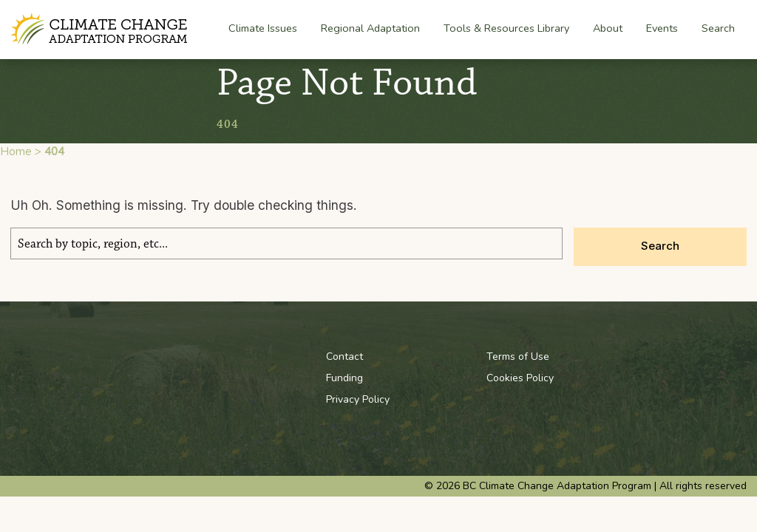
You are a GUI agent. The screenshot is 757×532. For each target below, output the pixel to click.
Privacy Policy (358, 399)
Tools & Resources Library (506, 28)
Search (718, 28)
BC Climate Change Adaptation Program (101, 29)
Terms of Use (518, 357)
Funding (344, 378)
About (608, 29)
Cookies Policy (520, 378)
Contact (344, 357)
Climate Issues (263, 29)
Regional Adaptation (370, 29)
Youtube (665, 356)
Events (662, 28)
